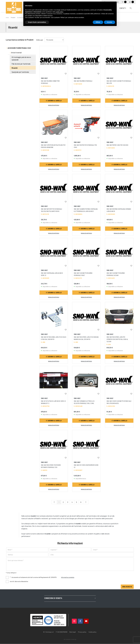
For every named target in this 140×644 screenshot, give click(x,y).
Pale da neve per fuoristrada (21, 64)
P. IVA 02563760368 (62, 632)
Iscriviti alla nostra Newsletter (19, 581)
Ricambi (15, 68)
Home (8, 17)
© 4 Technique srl (48, 632)
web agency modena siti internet (70, 640)
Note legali (73, 632)
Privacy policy (82, 632)
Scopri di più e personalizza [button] (37, 22)
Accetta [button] (110, 22)
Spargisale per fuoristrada (20, 72)
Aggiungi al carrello (54, 101)
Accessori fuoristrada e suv (19, 48)
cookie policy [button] (59, 12)
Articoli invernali (16, 53)
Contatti (123, 8)
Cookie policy (93, 632)
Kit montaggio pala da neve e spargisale (21, 58)
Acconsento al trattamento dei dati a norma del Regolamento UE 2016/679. (42, 577)
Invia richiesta (127, 587)
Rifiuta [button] (98, 22)
